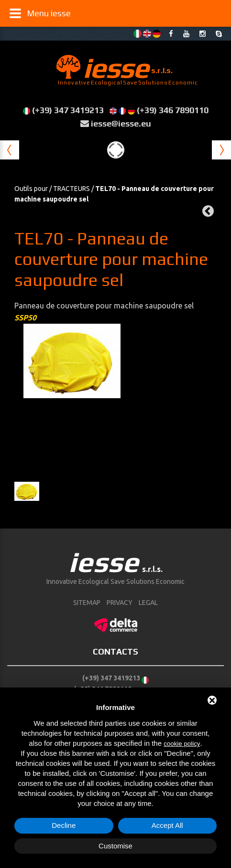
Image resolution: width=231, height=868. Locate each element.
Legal (148, 603)
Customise (115, 846)
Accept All (167, 825)
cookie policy (182, 744)
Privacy (120, 603)
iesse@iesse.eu (121, 123)
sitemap (87, 603)
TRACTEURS (71, 189)
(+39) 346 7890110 (173, 110)
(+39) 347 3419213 (68, 110)
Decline (64, 825)
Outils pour (31, 189)
